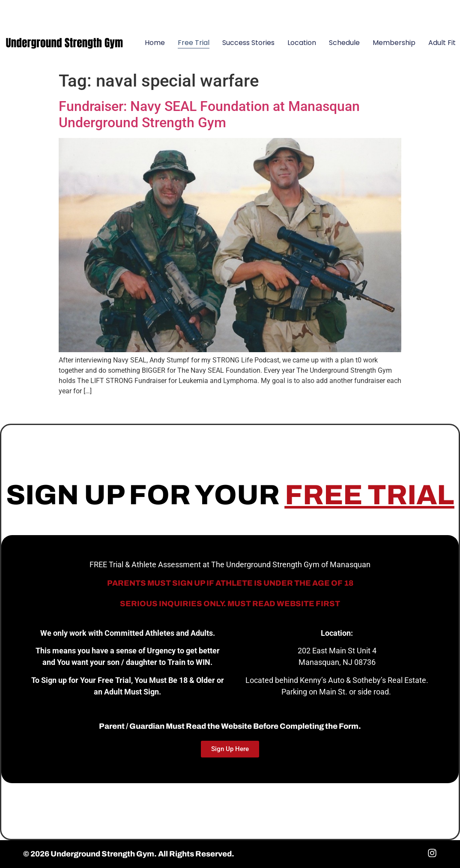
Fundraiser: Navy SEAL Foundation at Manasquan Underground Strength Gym (209, 114)
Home (155, 43)
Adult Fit (442, 43)
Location (302, 43)
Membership (394, 43)
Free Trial (194, 43)
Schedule (344, 43)
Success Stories (248, 43)
